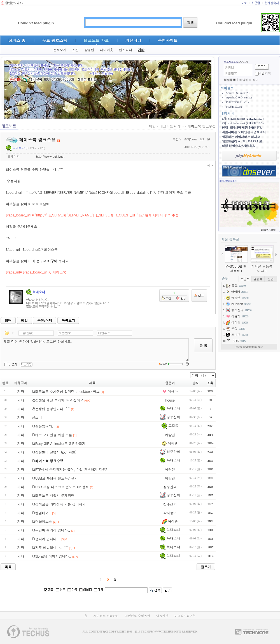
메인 (152, 126)
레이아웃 (107, 50)
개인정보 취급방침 (106, 616)
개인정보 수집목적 (137, 616)
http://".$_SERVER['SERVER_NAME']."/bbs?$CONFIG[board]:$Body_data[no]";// (92, 192)
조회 (210, 383)
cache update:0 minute (249, 347)
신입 (271, 279)
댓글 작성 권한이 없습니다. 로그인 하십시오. (96, 350)
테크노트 (166, 126)
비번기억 (265, 73)
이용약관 (162, 616)
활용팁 (89, 50)
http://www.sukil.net (50, 156)
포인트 (245, 279)
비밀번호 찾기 (249, 80)
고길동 (170, 425)
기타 (141, 50)
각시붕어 (170, 513)
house (170, 400)
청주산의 (170, 417)
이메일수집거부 (185, 616)
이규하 (170, 391)
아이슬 (170, 521)
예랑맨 (170, 435)
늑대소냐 (15, 148)
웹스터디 (125, 50)
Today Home (268, 230)
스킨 (75, 50)
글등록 (258, 279)
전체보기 (60, 50)
